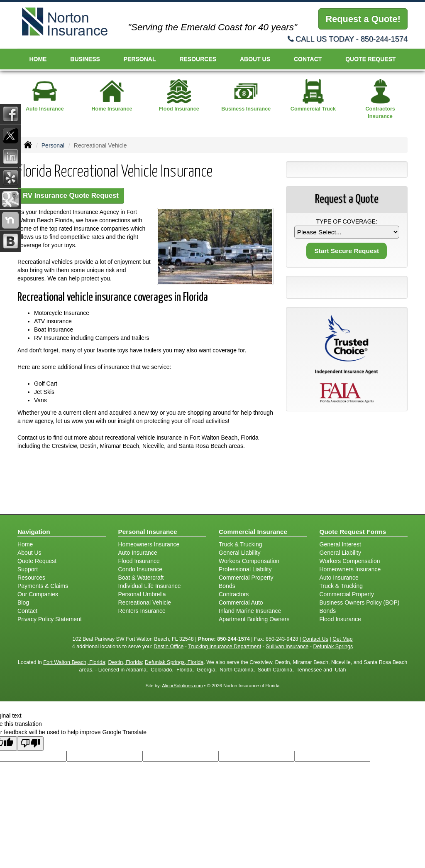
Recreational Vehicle (145, 602)
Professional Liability (245, 569)
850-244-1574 (384, 39)
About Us (29, 553)
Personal (53, 145)
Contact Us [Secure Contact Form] (315, 639)
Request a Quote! (363, 19)
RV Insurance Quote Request (71, 195)
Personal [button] (140, 59)
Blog (23, 602)
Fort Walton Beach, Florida (74, 662)
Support (28, 569)
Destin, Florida (125, 662)
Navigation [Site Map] (34, 532)
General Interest (340, 544)
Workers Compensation (249, 561)
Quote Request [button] (370, 59)
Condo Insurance (140, 569)
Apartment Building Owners (254, 619)
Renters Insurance (142, 611)
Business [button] (85, 59)
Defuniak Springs (333, 647)
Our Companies (38, 594)
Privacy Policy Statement (50, 619)
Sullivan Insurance (287, 647)
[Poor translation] (30, 744)
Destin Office (169, 647)
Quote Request (37, 561)
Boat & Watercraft (141, 578)
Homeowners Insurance (149, 544)
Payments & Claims (43, 586)
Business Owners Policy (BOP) (360, 602)
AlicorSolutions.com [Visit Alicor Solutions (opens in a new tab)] (182, 686)
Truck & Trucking (241, 544)
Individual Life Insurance (150, 586)
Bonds (227, 586)
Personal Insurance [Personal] (148, 532)
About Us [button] (255, 59)
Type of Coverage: (347, 221)
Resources (31, 578)
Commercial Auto (241, 602)
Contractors (234, 594)
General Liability (239, 553)
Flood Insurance (139, 561)
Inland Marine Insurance (250, 611)
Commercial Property (246, 578)
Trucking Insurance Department (225, 647)
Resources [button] (198, 59)
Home (38, 59)
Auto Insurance (138, 553)
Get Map (342, 639)
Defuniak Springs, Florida (174, 662)
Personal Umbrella (142, 594)
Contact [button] (308, 59)
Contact (27, 611)
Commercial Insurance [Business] (253, 532)
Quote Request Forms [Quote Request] (353, 532)
